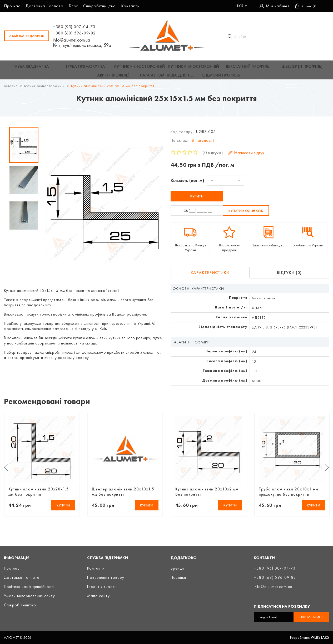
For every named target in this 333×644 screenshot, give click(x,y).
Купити (197, 199)
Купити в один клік (246, 214)
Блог (73, 6)
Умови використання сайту (29, 596)
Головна (11, 89)
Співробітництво (100, 6)
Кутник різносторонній (44, 89)
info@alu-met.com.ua (71, 40)
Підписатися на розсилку (282, 606)
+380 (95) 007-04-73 (74, 27)
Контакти (130, 6)
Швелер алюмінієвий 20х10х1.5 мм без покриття (123, 495)
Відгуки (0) (289, 276)
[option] (24, 148)
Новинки (178, 577)
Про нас (12, 6)
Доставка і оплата (44, 6)
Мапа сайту (98, 596)
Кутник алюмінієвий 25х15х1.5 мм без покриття (113, 89)
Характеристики (210, 276)
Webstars (320, 637)
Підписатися (311, 617)
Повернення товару (106, 577)
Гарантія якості (101, 587)
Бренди (177, 568)
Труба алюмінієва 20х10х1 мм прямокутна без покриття (289, 495)
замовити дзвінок (26, 36)
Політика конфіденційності (29, 587)
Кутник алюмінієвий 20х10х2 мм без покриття (207, 495)
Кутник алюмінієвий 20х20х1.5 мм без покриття (39, 495)
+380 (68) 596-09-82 (74, 33)
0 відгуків (213, 156)
